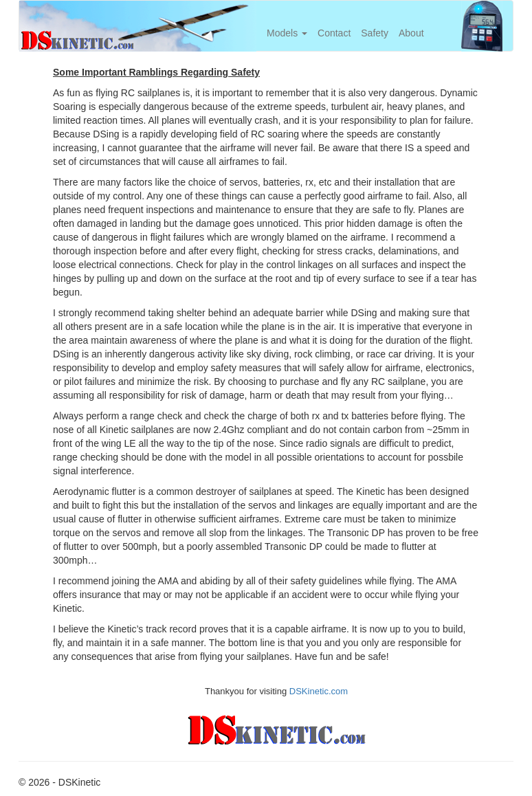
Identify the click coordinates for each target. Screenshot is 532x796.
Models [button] (287, 33)
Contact (334, 33)
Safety (375, 33)
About (411, 33)
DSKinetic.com (319, 691)
